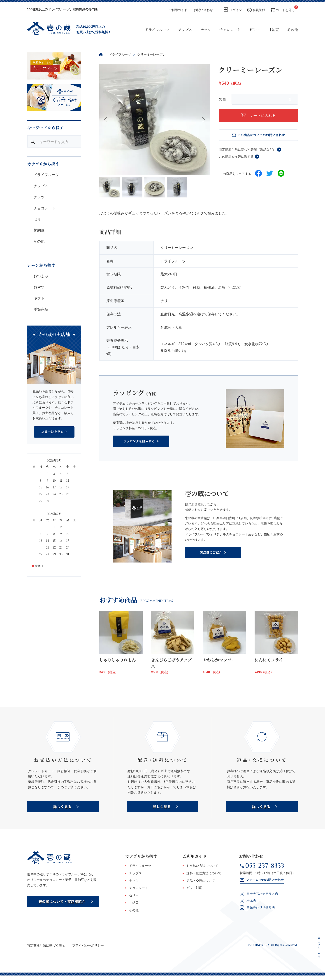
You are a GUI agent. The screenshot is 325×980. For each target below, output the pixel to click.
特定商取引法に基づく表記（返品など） (247, 150)
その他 (292, 30)
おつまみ (40, 276)
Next (203, 120)
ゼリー (254, 30)
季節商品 (40, 309)
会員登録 (259, 10)
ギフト (39, 298)
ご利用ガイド (178, 10)
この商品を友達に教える (236, 157)
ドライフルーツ (157, 30)
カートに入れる (259, 115)
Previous (106, 120)
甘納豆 (274, 30)
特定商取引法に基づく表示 (46, 945)
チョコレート (230, 30)
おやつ (39, 287)
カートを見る (285, 10)
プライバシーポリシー (88, 945)
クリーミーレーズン (151, 54)
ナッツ (206, 30)
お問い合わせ (203, 10)
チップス (185, 30)
